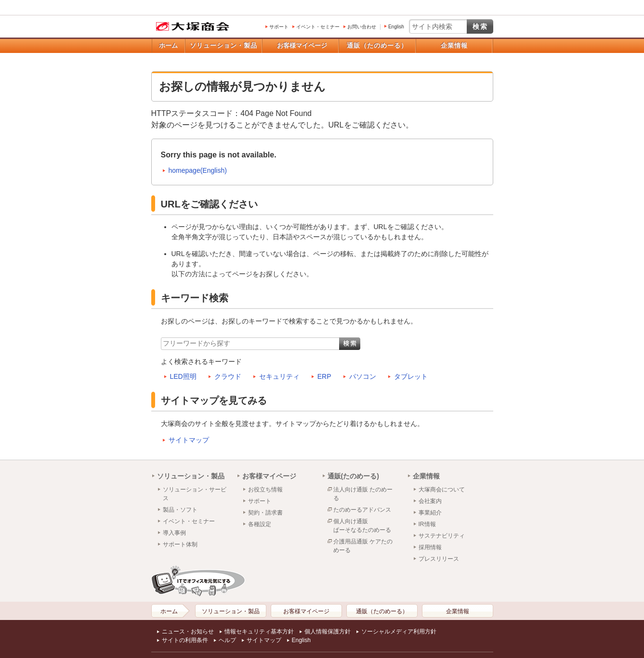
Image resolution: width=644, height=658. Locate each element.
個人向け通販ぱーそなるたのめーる (362, 526)
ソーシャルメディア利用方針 (399, 632)
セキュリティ (279, 376)
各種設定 (260, 524)
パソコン (363, 376)
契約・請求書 (265, 513)
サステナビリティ (442, 536)
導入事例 (174, 533)
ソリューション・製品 (223, 45)
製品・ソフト (180, 510)
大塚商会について (442, 490)
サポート (279, 27)
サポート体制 (180, 544)
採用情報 (430, 547)
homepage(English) (198, 170)
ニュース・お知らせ (188, 632)
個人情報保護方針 (328, 632)
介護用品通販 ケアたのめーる (363, 546)
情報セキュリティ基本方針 (259, 632)
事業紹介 (430, 513)
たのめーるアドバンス (362, 510)
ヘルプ (227, 640)
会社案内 (430, 501)
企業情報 (454, 45)
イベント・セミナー (318, 27)
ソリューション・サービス (195, 494)
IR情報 (427, 524)
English (396, 27)
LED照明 (183, 376)
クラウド (228, 376)
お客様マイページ (302, 45)
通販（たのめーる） (377, 45)
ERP (324, 376)
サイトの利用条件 (185, 640)
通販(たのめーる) (353, 476)
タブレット (411, 376)
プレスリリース (439, 559)
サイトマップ (189, 440)
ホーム (168, 45)
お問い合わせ (362, 27)
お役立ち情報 (265, 490)
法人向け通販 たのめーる (363, 494)
